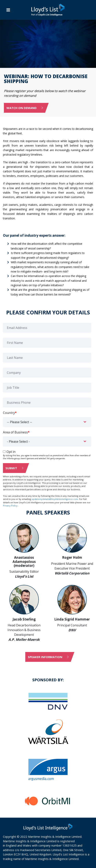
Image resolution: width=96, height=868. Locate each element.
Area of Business (16, 432)
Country (10, 413)
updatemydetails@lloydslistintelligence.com (55, 499)
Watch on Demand (22, 108)
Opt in (11, 452)
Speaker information (45, 657)
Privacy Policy (10, 506)
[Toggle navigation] (8, 10)
